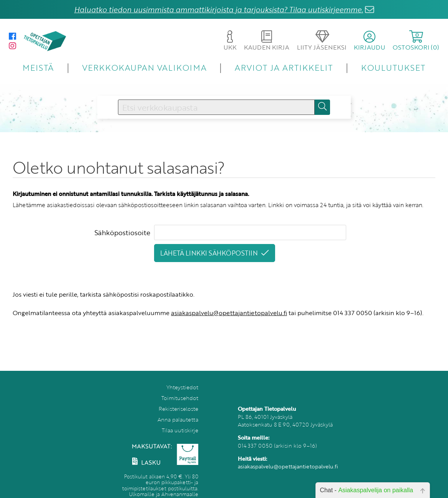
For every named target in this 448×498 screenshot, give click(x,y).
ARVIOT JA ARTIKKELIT (284, 67)
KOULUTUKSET (393, 67)
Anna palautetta (178, 419)
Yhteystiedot (182, 387)
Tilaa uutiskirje (180, 430)
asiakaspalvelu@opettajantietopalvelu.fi (229, 313)
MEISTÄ (38, 67)
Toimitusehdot (180, 398)
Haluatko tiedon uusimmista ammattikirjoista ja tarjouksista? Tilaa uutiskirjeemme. (219, 9)
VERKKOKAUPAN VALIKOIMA (144, 67)
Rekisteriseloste (178, 409)
